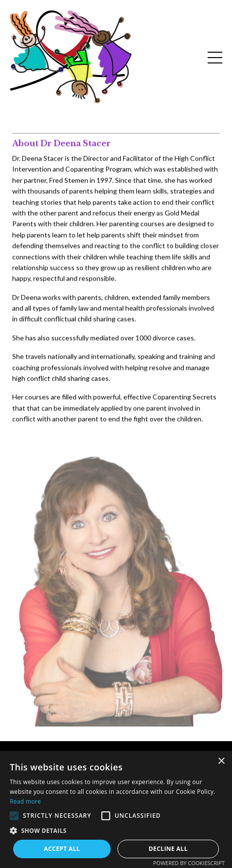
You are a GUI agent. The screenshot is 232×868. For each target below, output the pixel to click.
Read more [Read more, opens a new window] (25, 801)
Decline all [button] (168, 849)
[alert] (116, 809)
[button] (14, 816)
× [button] (221, 761)
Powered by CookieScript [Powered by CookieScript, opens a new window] (189, 863)
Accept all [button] (62, 849)
